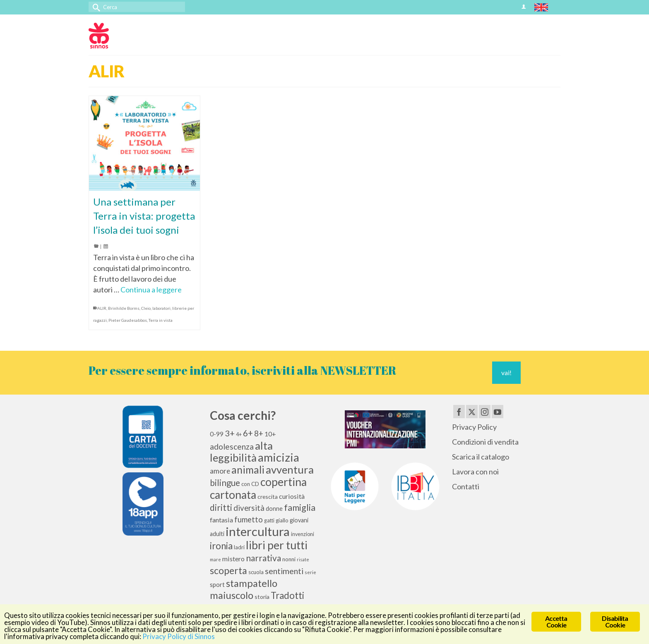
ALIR (102, 308)
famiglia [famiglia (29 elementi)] (300, 508)
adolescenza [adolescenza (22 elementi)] (232, 446)
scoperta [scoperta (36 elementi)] (228, 570)
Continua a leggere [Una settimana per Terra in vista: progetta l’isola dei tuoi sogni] (151, 290)
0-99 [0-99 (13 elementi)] (217, 434)
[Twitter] (472, 412)
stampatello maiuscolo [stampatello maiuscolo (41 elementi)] (244, 589)
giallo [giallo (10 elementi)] (282, 520)
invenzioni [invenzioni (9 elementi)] (303, 534)
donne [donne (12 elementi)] (274, 509)
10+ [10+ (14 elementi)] (270, 434)
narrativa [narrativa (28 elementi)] (263, 558)
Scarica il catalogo (481, 457)
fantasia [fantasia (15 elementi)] (221, 520)
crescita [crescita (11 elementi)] (268, 497)
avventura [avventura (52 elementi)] (290, 469)
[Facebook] (459, 412)
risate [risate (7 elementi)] (303, 559)
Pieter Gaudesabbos (128, 320)
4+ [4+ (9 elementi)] (239, 435)
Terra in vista (161, 320)
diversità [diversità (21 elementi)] (249, 508)
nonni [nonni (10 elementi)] (289, 559)
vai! (506, 372)
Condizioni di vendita (485, 442)
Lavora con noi (475, 472)
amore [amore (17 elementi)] (220, 471)
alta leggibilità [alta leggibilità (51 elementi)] (241, 451)
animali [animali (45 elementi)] (248, 470)
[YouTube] (498, 412)
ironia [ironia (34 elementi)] (221, 546)
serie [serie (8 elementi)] (310, 572)
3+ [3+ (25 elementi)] (230, 433)
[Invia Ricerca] (95, 7)
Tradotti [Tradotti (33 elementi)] (287, 595)
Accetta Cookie (556, 621)
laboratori (161, 308)
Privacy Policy (474, 427)
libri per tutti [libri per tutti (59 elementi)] (277, 545)
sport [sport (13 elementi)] (217, 584)
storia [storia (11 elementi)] (262, 597)
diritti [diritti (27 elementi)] (221, 508)
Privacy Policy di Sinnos (179, 636)
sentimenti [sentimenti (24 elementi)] (284, 571)
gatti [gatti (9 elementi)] (269, 521)
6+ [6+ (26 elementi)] (248, 433)
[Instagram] (485, 412)
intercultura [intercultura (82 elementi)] (258, 531)
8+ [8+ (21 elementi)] (259, 433)
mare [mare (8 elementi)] (215, 559)
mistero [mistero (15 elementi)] (233, 559)
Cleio (146, 308)
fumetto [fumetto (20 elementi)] (249, 520)
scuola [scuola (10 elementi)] (256, 572)
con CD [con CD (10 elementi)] (250, 484)
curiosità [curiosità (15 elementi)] (292, 496)
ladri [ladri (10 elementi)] (239, 547)
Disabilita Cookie (615, 621)
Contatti (466, 486)
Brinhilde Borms (124, 308)
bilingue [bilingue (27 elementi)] (225, 483)
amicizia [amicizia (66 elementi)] (279, 457)
